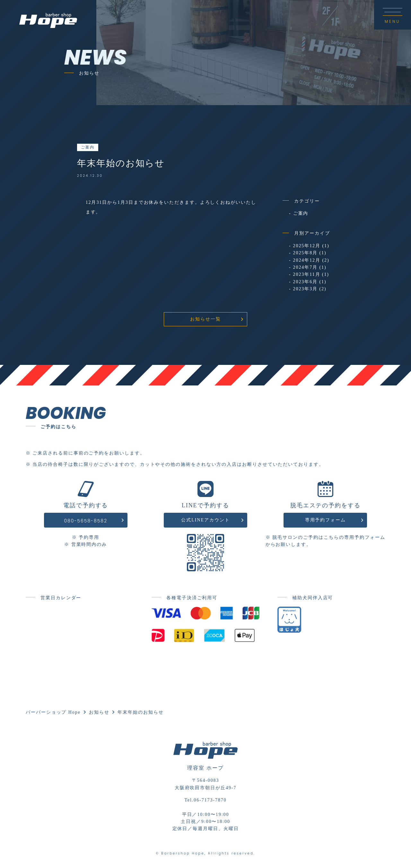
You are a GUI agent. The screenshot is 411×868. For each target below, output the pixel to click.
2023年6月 (305, 282)
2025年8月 (305, 253)
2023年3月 (305, 289)
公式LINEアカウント (205, 520)
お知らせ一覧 (205, 319)
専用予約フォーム (325, 520)
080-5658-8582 (85, 521)
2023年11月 (307, 274)
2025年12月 (307, 246)
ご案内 (88, 147)
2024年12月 (307, 260)
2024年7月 (305, 267)
